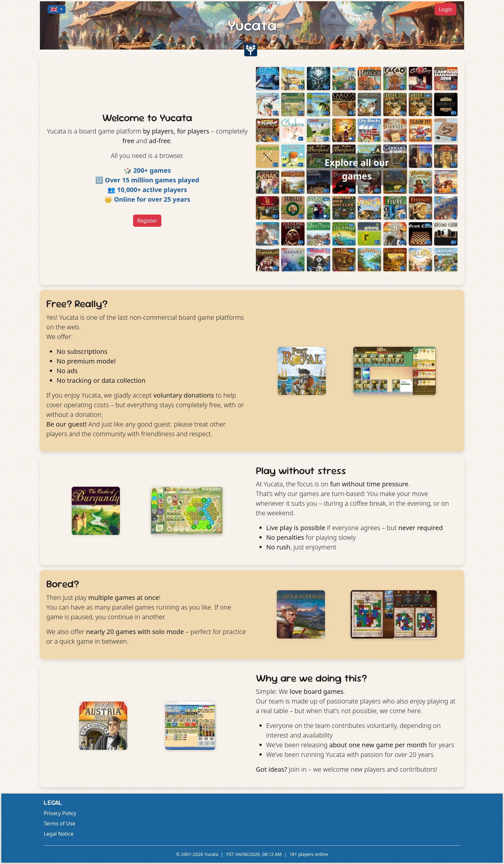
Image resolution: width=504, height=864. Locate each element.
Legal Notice (59, 834)
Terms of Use (59, 823)
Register (147, 221)
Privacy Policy (60, 813)
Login (446, 9)
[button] (57, 9)
